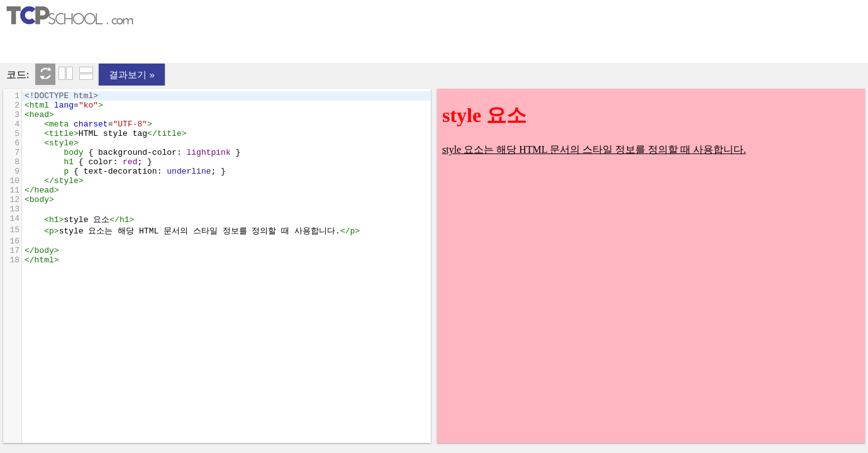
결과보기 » (132, 75)
